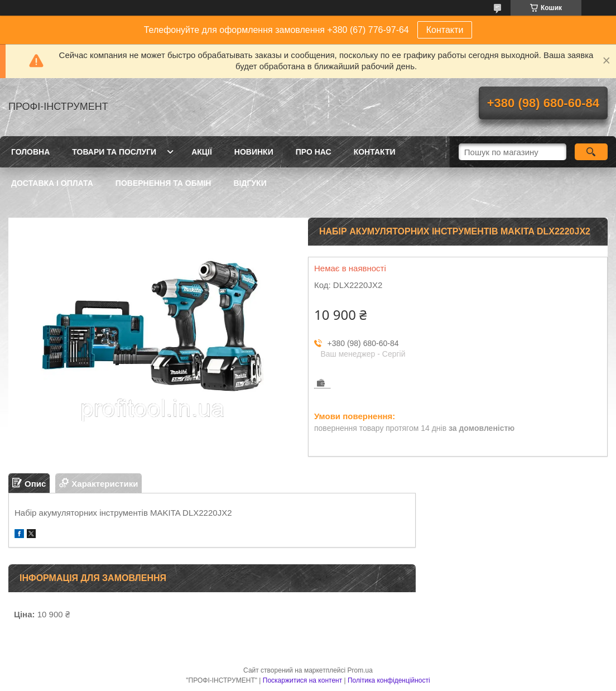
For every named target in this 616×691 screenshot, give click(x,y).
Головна (30, 152)
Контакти (445, 30)
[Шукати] (591, 152)
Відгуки (250, 183)
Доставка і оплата (52, 183)
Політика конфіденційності (389, 680)
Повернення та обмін (163, 183)
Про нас (314, 152)
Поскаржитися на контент (302, 680)
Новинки (254, 152)
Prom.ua (360, 670)
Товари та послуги (114, 152)
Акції (202, 152)
